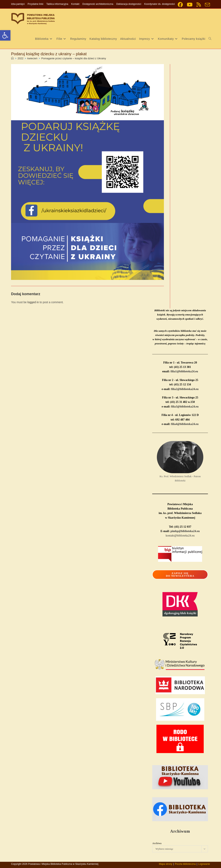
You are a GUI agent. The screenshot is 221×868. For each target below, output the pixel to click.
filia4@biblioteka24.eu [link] (185, 424)
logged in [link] (33, 302)
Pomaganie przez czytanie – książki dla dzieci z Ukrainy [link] (74, 58)
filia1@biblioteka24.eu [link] (184, 371)
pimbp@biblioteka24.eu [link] (185, 531)
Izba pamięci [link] (18, 4)
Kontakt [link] (75, 4)
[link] (5, 35)
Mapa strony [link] (165, 864)
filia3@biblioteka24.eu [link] (185, 407)
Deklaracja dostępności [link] (129, 4)
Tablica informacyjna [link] (57, 4)
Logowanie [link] (204, 864)
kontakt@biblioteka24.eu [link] (180, 536)
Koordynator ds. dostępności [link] (159, 4)
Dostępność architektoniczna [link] (98, 4)
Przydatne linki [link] (35, 4)
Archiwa (157, 843)
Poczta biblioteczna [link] (185, 864)
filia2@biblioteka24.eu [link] (185, 389)
